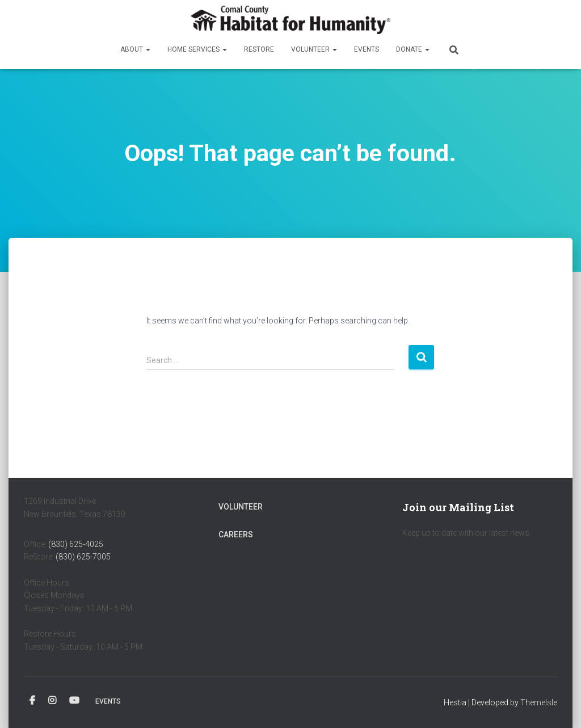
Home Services (197, 49)
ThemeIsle (539, 702)
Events (367, 49)
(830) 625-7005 (83, 557)
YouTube (74, 701)
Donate (413, 49)
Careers (236, 535)
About (135, 49)
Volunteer (314, 49)
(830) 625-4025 (76, 544)
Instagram (52, 701)
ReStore (259, 49)
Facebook (32, 701)
